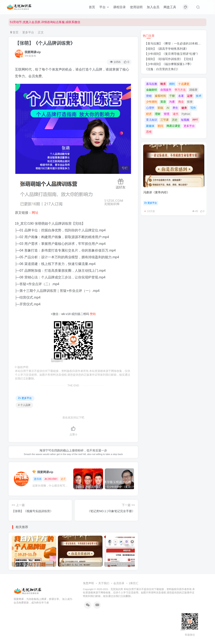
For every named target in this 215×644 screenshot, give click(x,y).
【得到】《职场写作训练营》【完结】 (169, 59)
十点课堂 (184, 84)
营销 (149, 96)
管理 (166, 114)
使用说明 (136, 7)
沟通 (172, 102)
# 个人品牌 (24, 405)
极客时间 (160, 96)
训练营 (193, 90)
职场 (160, 108)
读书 (176, 114)
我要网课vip (33, 52)
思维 (149, 132)
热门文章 (149, 36)
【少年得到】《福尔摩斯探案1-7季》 (169, 64)
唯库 (163, 84)
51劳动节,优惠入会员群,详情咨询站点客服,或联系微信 (45, 22)
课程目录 (119, 7)
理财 (158, 114)
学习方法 (180, 90)
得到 (172, 84)
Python (186, 114)
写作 (193, 108)
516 (38, 479)
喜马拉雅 (152, 84)
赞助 (93, 314)
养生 (175, 108)
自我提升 (166, 90)
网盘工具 (170, 7)
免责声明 (88, 583)
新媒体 (150, 126)
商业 (181, 102)
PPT (195, 120)
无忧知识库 (117, 589)
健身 (184, 108)
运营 (190, 96)
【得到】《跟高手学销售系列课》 (166, 49)
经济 (149, 114)
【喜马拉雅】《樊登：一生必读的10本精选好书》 (177, 43)
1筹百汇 (134, 583)
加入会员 (153, 7)
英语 (163, 102)
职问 (160, 126)
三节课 (165, 120)
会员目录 (119, 583)
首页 (92, 7)
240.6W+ (51, 479)
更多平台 (28, 32)
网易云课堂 (173, 126)
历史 (175, 120)
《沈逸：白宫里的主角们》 (162, 69)
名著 (181, 96)
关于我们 (104, 583)
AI (168, 108)
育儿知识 (152, 120)
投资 (190, 102)
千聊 (172, 96)
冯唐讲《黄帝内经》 (156, 192)
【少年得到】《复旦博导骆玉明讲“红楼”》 (172, 54)
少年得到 (152, 102)
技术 (199, 96)
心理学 (150, 108)
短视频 (185, 120)
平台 (104, 7)
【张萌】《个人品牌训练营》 (45, 43)
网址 (35, 213)
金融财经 (152, 90)
